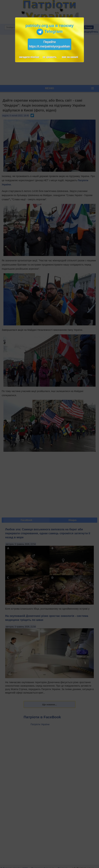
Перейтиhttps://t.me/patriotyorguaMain (49, 44)
